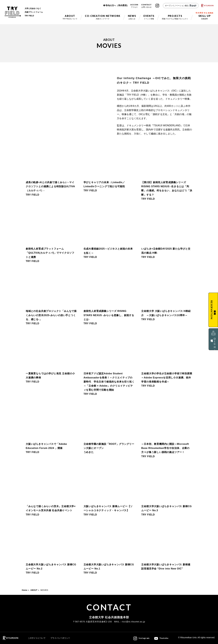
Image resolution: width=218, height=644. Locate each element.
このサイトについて (37, 638)
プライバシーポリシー (60, 638)
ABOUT (34, 590)
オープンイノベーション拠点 (181, 6)
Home (25, 590)
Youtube (164, 638)
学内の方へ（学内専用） (117, 5)
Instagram (157, 6)
